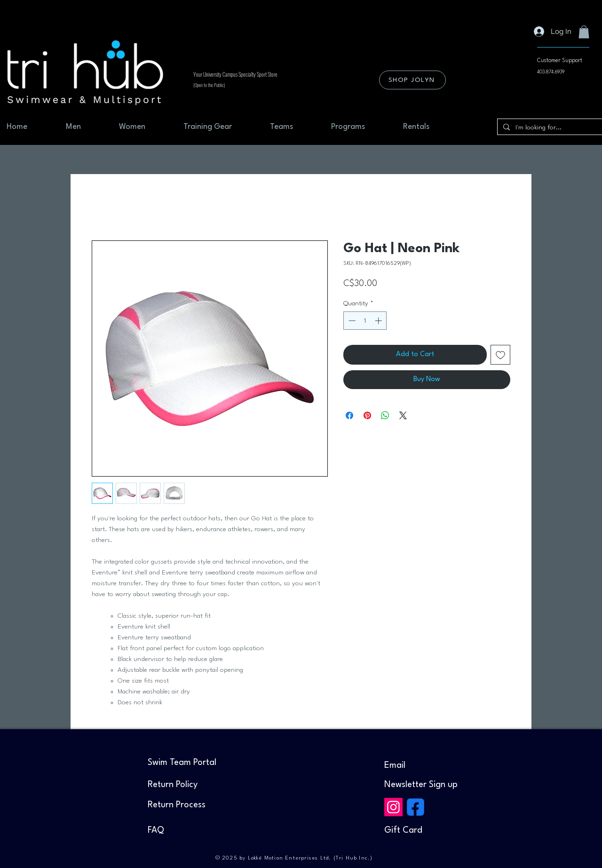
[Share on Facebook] (349, 415)
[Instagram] (393, 807)
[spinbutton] (365, 321)
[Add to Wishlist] (500, 355)
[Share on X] (403, 415)
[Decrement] (351, 321)
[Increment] (379, 321)
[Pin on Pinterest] (367, 415)
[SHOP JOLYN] (412, 80)
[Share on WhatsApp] (385, 415)
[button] (584, 32)
